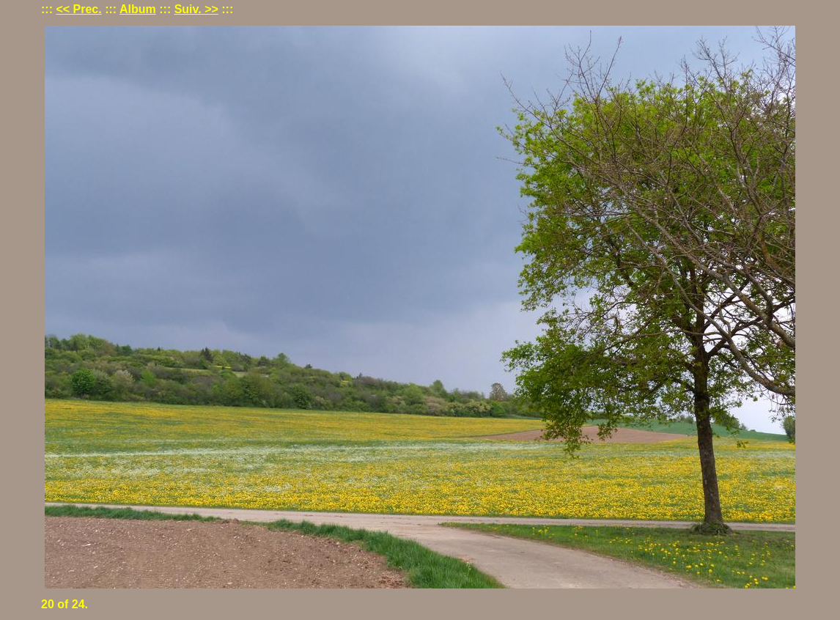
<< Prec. (78, 9)
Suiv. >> (196, 9)
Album (138, 9)
